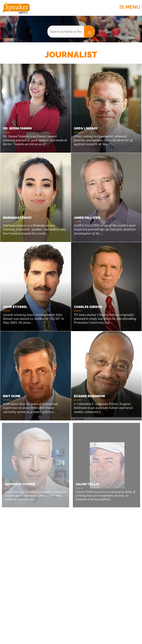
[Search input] (66, 32)
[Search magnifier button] (89, 31)
